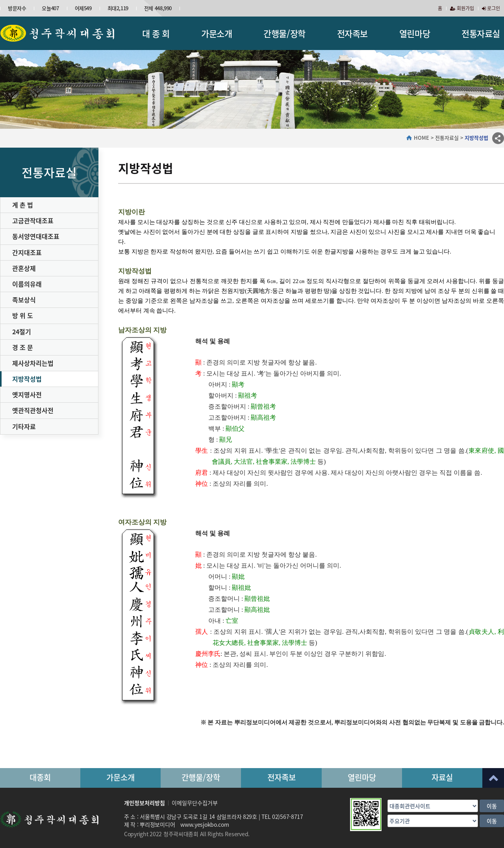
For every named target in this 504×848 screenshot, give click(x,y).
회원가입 (462, 8)
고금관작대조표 (33, 220)
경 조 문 (23, 347)
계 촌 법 (23, 205)
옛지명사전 (27, 394)
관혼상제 (24, 268)
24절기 (22, 331)
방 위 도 (23, 315)
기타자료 (24, 426)
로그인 (491, 8)
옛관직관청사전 (33, 410)
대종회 (40, 777)
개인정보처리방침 (145, 803)
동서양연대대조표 (36, 236)
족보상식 (24, 300)
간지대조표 (27, 252)
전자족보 (352, 33)
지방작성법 (27, 379)
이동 (492, 806)
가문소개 (217, 33)
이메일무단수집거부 (195, 803)
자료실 (442, 777)
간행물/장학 (284, 33)
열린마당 (415, 33)
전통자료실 (481, 33)
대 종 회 (156, 33)
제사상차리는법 (33, 363)
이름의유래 (27, 284)
